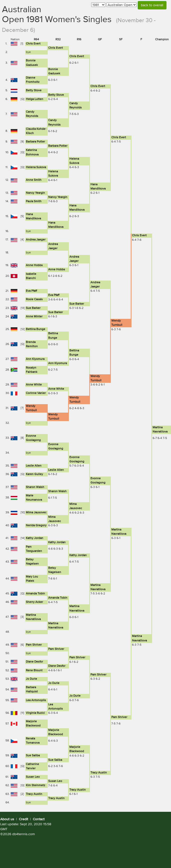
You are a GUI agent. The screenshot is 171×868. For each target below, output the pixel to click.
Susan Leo (33, 777)
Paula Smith (34, 201)
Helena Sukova (36, 167)
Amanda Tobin (35, 594)
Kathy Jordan (35, 538)
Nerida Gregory (36, 526)
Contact (39, 819)
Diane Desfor (34, 662)
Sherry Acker (34, 602)
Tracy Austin (99, 773)
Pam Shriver (34, 645)
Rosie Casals (34, 299)
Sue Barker (77, 304)
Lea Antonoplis (36, 700)
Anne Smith (34, 180)
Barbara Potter (35, 142)
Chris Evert (33, 44)
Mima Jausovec (36, 513)
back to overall (152, 5)
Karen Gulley (34, 474)
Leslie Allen (34, 466)
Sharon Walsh (35, 487)
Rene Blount (34, 671)
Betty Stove (34, 91)
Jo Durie (31, 679)
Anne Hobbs (34, 265)
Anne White (34, 385)
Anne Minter (34, 317)
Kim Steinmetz (36, 785)
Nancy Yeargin (35, 193)
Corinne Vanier (36, 393)
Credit (23, 819)
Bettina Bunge (36, 329)
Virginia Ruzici (35, 713)
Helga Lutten (35, 99)
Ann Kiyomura (35, 359)
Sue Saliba (33, 756)
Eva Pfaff (31, 291)
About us (7, 819)
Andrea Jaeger (36, 240)
